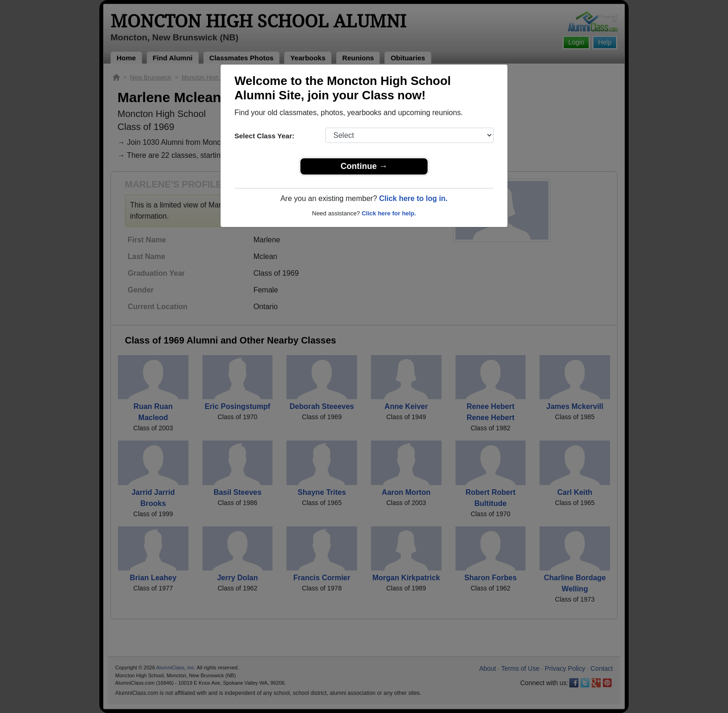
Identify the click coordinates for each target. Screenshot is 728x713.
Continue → (364, 166)
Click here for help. (389, 213)
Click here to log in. (413, 198)
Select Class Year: (264, 136)
